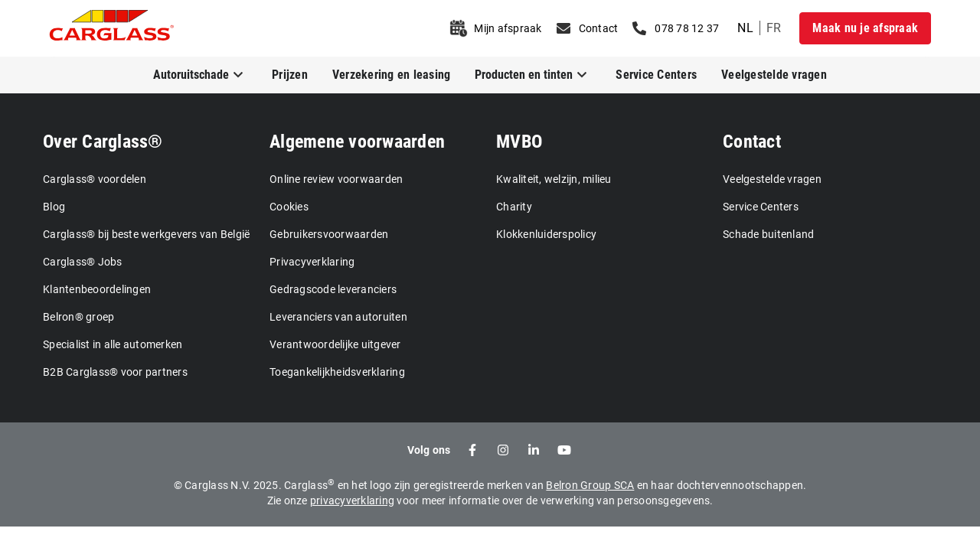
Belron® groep (78, 317)
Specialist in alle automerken (113, 344)
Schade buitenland (768, 234)
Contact (752, 142)
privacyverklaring (352, 500)
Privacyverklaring (312, 262)
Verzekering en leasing (392, 75)
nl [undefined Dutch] (745, 28)
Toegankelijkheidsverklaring (337, 372)
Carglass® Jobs (83, 262)
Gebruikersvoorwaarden (329, 234)
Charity (514, 207)
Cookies (289, 207)
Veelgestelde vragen (774, 75)
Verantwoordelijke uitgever (335, 344)
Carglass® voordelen (95, 179)
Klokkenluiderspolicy (546, 234)
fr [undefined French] (774, 28)
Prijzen (290, 75)
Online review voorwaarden (336, 179)
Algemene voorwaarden (357, 142)
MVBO (519, 142)
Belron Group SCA (590, 485)
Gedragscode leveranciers (333, 289)
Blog (54, 207)
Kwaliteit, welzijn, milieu (554, 179)
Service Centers (656, 75)
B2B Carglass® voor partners (115, 372)
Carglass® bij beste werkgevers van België (146, 234)
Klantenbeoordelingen (97, 289)
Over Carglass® (103, 142)
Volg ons (429, 450)
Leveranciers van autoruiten (338, 317)
